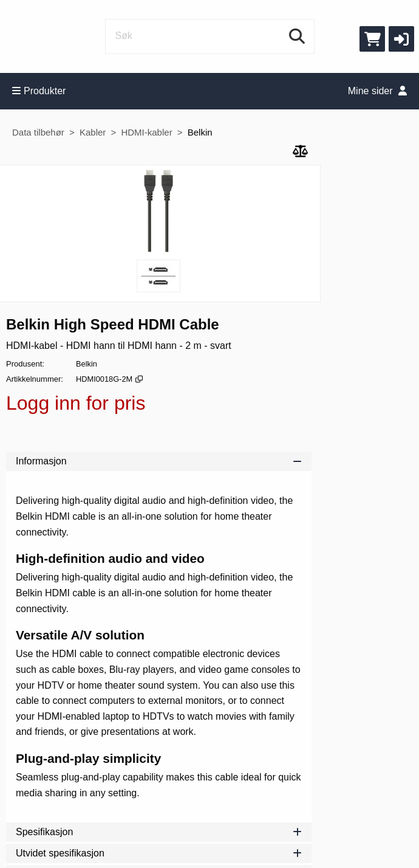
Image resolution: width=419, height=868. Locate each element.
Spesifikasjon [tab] (159, 832)
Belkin (200, 132)
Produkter (39, 91)
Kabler (93, 132)
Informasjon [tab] (159, 461)
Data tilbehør (38, 132)
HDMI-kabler (146, 132)
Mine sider (377, 91)
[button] (401, 39)
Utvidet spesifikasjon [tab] (159, 853)
